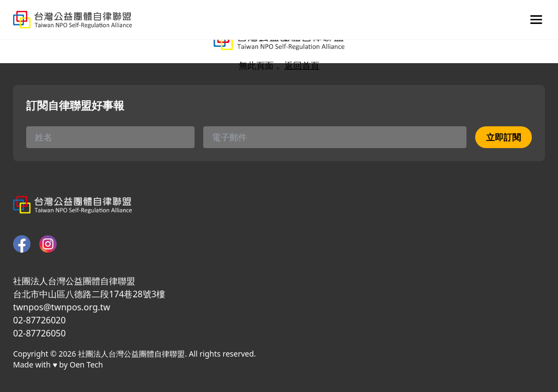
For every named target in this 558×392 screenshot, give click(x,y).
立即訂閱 (504, 137)
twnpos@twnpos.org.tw (62, 307)
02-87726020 (40, 320)
